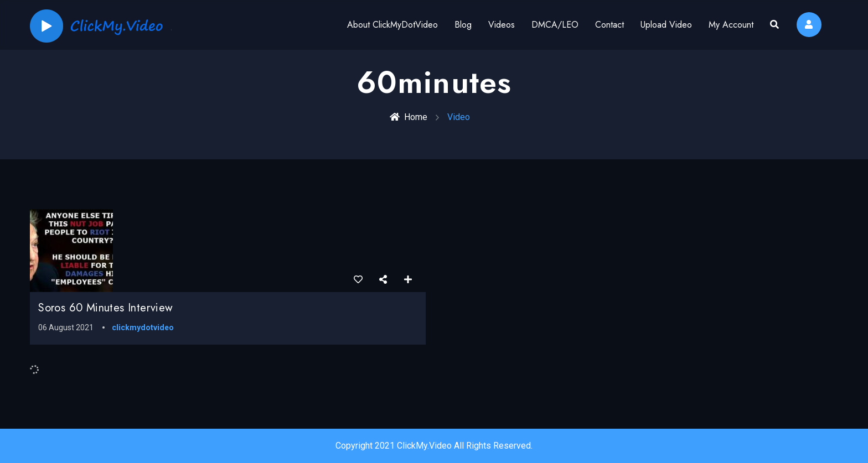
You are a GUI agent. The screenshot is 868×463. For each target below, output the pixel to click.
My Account (731, 25)
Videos (502, 25)
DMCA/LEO (555, 25)
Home (409, 117)
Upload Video (666, 25)
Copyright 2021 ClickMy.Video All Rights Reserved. (434, 446)
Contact (609, 25)
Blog (463, 25)
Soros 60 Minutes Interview (105, 308)
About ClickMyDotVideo (392, 25)
